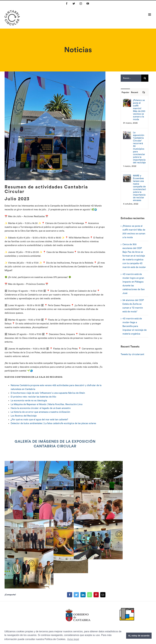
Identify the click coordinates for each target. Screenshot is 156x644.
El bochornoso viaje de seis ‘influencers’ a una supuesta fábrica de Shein (48, 393)
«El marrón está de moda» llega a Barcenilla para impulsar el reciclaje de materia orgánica (135, 326)
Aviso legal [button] (73, 639)
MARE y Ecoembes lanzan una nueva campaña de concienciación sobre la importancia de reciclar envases (139, 188)
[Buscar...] (131, 78)
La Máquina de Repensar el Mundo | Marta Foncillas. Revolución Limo (47, 404)
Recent (135, 92)
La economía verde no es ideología (29, 401)
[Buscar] (145, 78)
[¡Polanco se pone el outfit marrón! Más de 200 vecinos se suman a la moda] (127, 101)
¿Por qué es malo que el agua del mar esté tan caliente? (39, 420)
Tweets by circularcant (132, 354)
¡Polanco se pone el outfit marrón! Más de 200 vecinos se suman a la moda (139, 110)
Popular (125, 92)
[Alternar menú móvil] (150, 15)
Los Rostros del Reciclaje (24, 416)
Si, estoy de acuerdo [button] (139, 636)
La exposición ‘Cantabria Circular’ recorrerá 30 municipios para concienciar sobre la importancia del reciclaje (139, 148)
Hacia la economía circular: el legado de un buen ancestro (41, 408)
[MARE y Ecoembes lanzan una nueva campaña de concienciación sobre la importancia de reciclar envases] (127, 176)
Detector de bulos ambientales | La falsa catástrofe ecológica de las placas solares (53, 423)
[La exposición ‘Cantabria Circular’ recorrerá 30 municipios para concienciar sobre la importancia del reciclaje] (127, 133)
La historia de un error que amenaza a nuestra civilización (40, 412)
